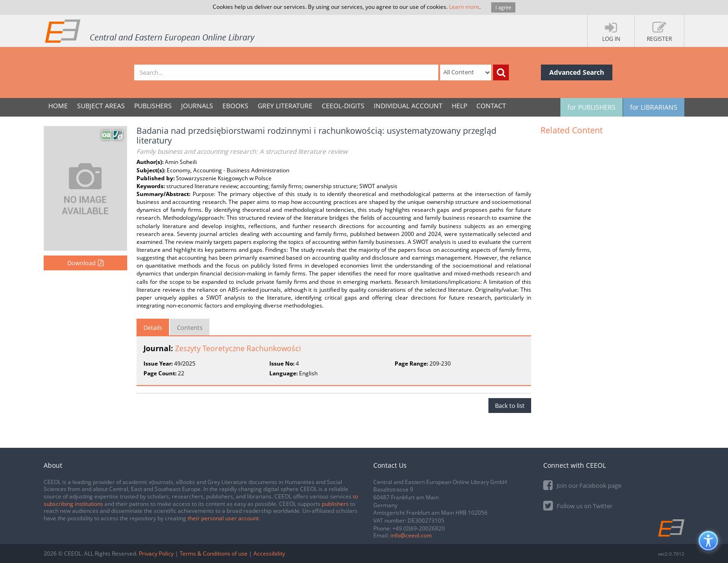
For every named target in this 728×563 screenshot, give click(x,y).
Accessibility (269, 553)
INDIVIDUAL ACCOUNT (408, 106)
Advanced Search (577, 72)
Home (58, 106)
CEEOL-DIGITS (343, 106)
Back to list (510, 406)
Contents (190, 327)
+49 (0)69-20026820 (419, 528)
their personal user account (223, 518)
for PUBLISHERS (591, 107)
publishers (335, 504)
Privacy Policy (156, 553)
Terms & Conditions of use (214, 553)
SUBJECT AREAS (101, 106)
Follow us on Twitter (578, 505)
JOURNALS (197, 106)
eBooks (235, 106)
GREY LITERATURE (285, 106)
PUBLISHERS (153, 106)
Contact (491, 106)
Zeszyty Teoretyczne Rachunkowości (238, 348)
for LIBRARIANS (654, 107)
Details (153, 327)
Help (459, 106)
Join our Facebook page (582, 485)
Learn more (464, 7)
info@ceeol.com (411, 535)
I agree (503, 7)
